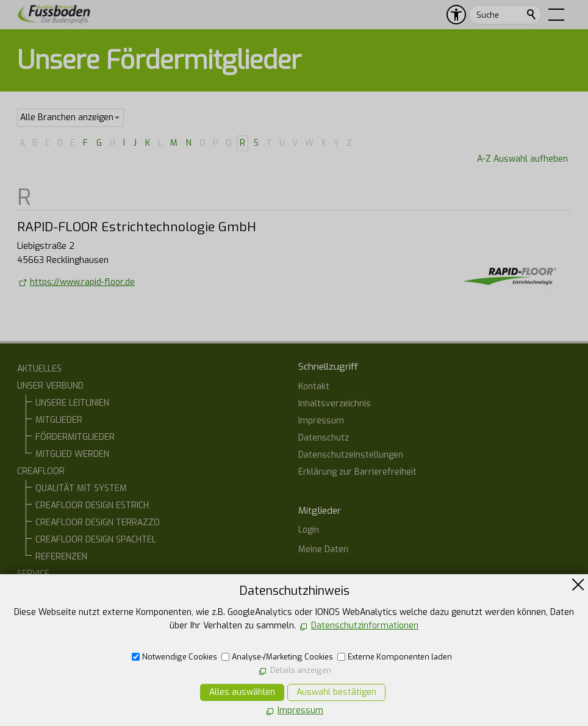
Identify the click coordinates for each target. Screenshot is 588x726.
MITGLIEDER (59, 420)
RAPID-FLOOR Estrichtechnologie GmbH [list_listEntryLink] (137, 227)
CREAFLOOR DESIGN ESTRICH (92, 505)
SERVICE (33, 574)
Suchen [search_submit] (532, 15)
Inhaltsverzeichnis (335, 404)
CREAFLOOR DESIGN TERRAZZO (98, 523)
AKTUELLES (39, 369)
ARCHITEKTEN (63, 608)
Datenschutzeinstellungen (351, 455)
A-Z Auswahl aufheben (522, 159)
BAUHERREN (59, 591)
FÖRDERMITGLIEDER (75, 437)
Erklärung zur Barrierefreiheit (357, 472)
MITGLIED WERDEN (72, 454)
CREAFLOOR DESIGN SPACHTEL (96, 540)
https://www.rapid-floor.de (82, 282)
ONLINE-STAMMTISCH (59, 625)
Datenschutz (324, 438)
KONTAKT (36, 642)
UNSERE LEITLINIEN (72, 403)
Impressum (321, 421)
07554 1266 (335, 659)
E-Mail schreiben (344, 681)
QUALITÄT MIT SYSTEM (81, 488)
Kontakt (314, 386)
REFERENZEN (61, 557)
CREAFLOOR (41, 471)
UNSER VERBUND (50, 386)
